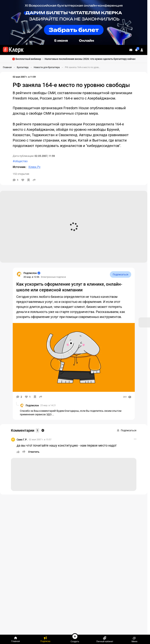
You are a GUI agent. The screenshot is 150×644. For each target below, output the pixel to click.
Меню (134, 639)
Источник (20, 167)
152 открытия (21, 174)
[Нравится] (23, 180)
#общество (20, 161)
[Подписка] (45, 639)
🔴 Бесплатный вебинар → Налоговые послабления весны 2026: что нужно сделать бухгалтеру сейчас (74, 59)
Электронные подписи (53, 277)
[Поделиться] (34, 180)
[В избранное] (28, 180)
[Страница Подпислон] (19, 274)
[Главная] (16, 639)
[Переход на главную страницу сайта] (13, 50)
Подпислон (32, 405)
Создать (75, 638)
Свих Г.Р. (22, 440)
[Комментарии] (16, 180)
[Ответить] (34, 452)
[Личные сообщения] (131, 50)
